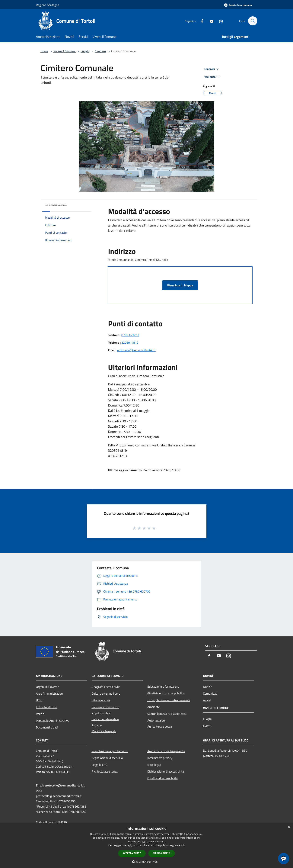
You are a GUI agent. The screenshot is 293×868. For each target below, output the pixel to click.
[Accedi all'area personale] (238, 5)
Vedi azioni (213, 77)
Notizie (208, 687)
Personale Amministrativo (53, 721)
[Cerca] (253, 21)
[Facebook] (200, 21)
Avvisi (207, 700)
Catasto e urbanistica (105, 719)
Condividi (212, 69)
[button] (147, 862)
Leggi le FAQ (100, 765)
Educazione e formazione (163, 686)
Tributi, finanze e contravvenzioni (169, 700)
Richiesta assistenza (105, 771)
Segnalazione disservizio (107, 758)
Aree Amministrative (49, 693)
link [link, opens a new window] (183, 845)
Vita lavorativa (101, 700)
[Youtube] (210, 21)
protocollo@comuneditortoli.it (136, 350)
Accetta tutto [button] (132, 853)
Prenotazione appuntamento (110, 751)
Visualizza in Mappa (180, 285)
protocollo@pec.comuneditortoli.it (59, 796)
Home (44, 51)
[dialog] (146, 845)
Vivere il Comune (65, 51)
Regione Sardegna (48, 5)
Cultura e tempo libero (106, 693)
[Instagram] (219, 21)
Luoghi (85, 51)
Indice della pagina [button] (56, 205)
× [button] (289, 827)
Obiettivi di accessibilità (162, 778)
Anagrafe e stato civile (106, 687)
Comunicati (210, 693)
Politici (40, 714)
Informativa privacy (160, 758)
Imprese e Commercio (105, 707)
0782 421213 (130, 335)
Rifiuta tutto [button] (162, 853)
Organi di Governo (48, 687)
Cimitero (100, 51)
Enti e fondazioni (47, 707)
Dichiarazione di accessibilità (166, 771)
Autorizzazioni (156, 720)
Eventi (207, 726)
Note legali (154, 765)
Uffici (39, 700)
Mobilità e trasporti (104, 731)
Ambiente (154, 707)
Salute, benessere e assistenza (167, 714)
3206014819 (130, 342)
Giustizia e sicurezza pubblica (166, 693)
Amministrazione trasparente (166, 751)
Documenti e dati (47, 727)
